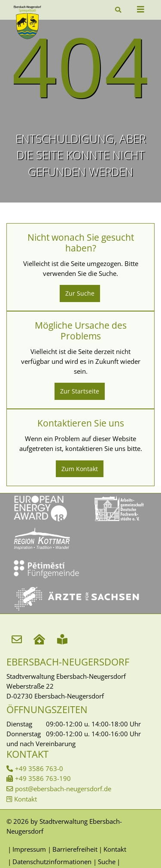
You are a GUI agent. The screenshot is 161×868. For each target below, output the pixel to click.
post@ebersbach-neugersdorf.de (63, 789)
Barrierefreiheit (75, 849)
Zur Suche (80, 293)
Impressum (29, 849)
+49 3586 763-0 (39, 768)
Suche (107, 862)
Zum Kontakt (80, 469)
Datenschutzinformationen (52, 862)
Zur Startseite (80, 391)
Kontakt (26, 799)
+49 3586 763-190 (43, 778)
